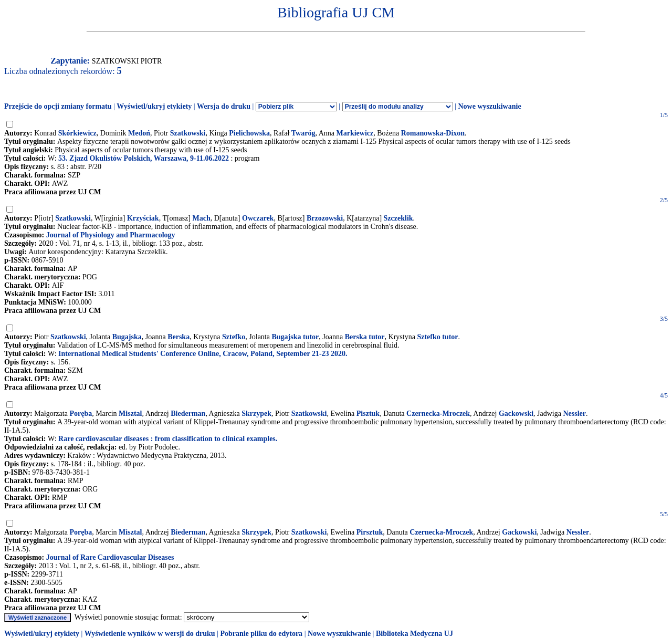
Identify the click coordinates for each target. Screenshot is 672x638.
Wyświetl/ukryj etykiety (154, 106)
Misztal (130, 414)
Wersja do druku (224, 106)
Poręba (81, 414)
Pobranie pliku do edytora (261, 634)
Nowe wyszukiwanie (489, 106)
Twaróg (303, 133)
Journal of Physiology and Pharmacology (111, 235)
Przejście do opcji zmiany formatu (58, 106)
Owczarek (258, 218)
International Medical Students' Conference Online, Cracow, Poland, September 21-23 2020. (203, 354)
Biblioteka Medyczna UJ (414, 634)
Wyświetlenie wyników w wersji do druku (150, 634)
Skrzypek (256, 414)
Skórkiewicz (77, 133)
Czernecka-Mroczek (438, 414)
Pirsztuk (370, 532)
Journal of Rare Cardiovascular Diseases (110, 557)
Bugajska (127, 337)
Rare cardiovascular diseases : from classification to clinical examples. (168, 439)
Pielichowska (249, 133)
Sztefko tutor (437, 337)
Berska (178, 337)
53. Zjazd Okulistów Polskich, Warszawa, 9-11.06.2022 (144, 158)
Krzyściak (143, 218)
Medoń (139, 133)
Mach (202, 218)
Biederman (188, 414)
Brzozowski (325, 218)
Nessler (574, 414)
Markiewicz (355, 133)
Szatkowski (188, 133)
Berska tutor (365, 337)
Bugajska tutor (295, 337)
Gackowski (516, 414)
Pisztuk (368, 414)
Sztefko (234, 337)
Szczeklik (398, 218)
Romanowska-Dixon (433, 133)
